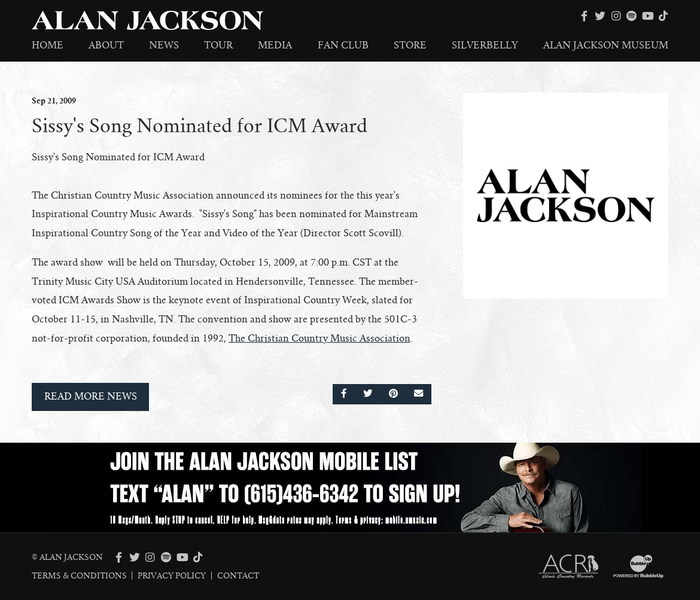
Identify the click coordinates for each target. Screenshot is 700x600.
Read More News (91, 397)
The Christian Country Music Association (319, 339)
